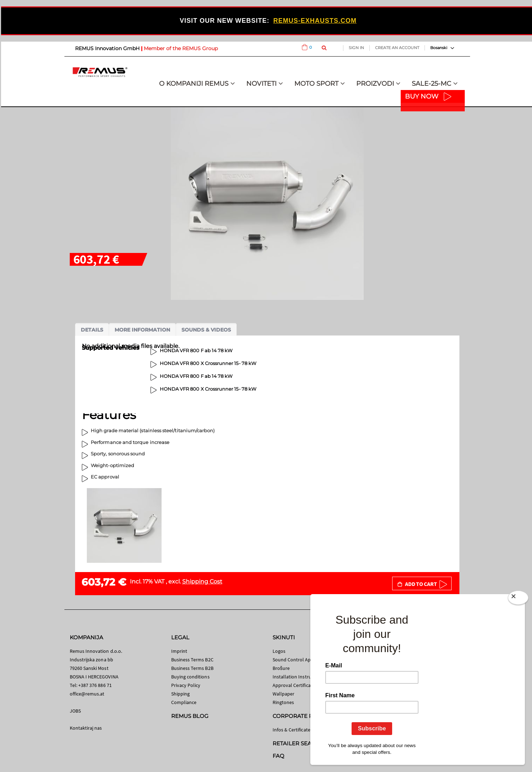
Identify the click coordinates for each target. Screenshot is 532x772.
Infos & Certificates (293, 730)
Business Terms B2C (192, 660)
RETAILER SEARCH (298, 743)
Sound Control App (293, 660)
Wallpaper (284, 694)
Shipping (181, 694)
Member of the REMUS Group (181, 48)
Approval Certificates (295, 685)
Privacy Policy (186, 685)
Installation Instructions (299, 677)
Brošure (281, 668)
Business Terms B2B (192, 668)
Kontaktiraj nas (86, 728)
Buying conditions (190, 677)
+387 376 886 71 (95, 685)
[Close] (518, 599)
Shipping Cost (202, 581)
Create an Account (397, 48)
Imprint (179, 651)
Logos (279, 651)
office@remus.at (87, 694)
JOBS (75, 711)
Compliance (184, 702)
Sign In (356, 48)
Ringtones (283, 702)
